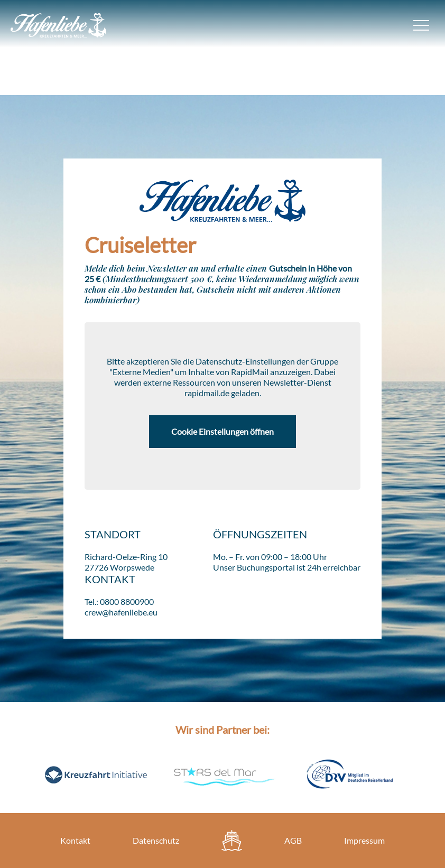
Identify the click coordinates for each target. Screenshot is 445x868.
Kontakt (75, 840)
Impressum (364, 840)
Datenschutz (156, 840)
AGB (293, 840)
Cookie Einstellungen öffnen (222, 431)
